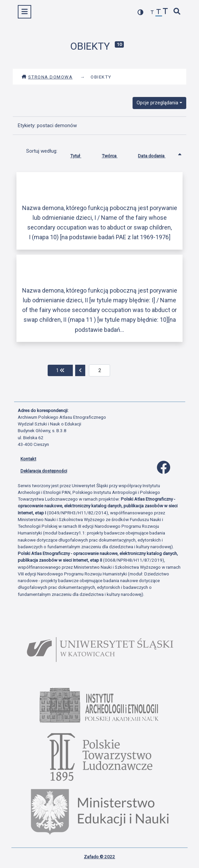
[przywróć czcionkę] (159, 13)
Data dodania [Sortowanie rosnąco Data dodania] (157, 154)
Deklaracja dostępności (44, 471)
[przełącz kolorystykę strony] (141, 12)
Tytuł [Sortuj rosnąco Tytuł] (81, 154)
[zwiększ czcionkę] (165, 12)
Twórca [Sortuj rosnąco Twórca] (115, 154)
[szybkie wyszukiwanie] (177, 12)
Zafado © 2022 (99, 857)
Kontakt (28, 459)
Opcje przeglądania (157, 103)
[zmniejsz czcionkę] (152, 13)
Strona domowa (47, 77)
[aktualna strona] (99, 370)
